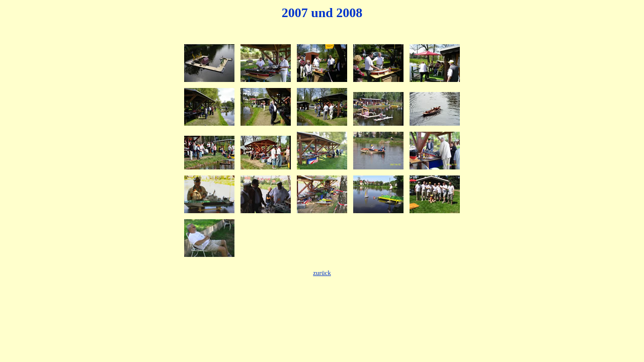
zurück (322, 273)
